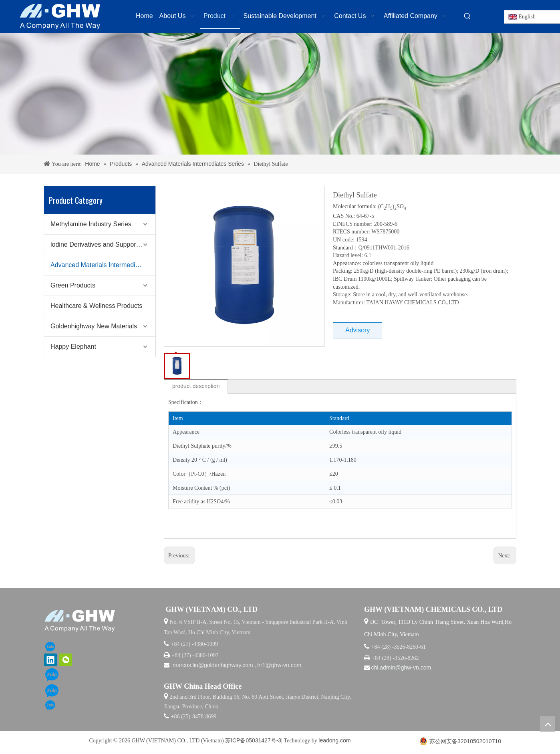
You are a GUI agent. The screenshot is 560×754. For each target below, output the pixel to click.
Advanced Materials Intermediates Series (103, 265)
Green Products (73, 285)
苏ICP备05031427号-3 (253, 740)
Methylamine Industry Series (91, 224)
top (548, 724)
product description (196, 386)
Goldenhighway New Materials (94, 326)
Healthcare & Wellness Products (96, 306)
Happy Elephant (73, 347)
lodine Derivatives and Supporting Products (103, 244)
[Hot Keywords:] (467, 16)
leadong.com (334, 740)
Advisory (358, 330)
